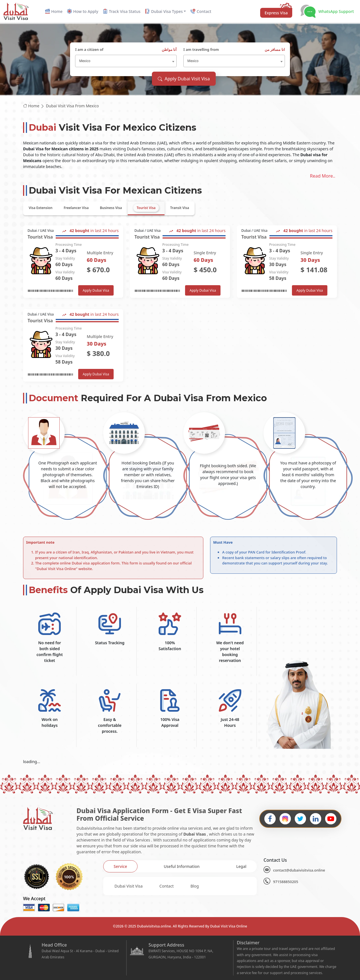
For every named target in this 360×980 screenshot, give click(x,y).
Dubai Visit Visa (129, 886)
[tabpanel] (180, 303)
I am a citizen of (126, 50)
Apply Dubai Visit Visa (184, 79)
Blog (195, 886)
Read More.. (323, 176)
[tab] (40, 208)
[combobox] (126, 61)
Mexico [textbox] (85, 61)
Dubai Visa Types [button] (164, 11)
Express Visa (276, 13)
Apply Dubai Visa (96, 290)
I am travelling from (234, 50)
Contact (167, 886)
